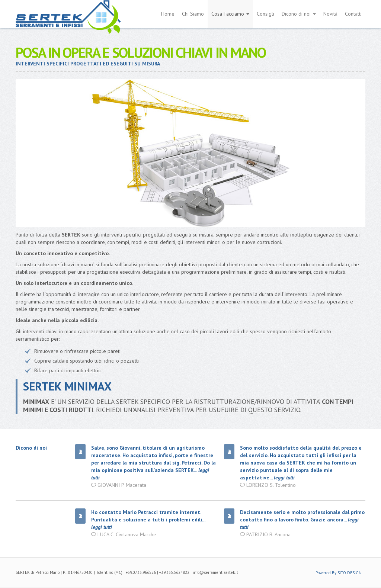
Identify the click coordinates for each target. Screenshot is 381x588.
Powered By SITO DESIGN (339, 573)
